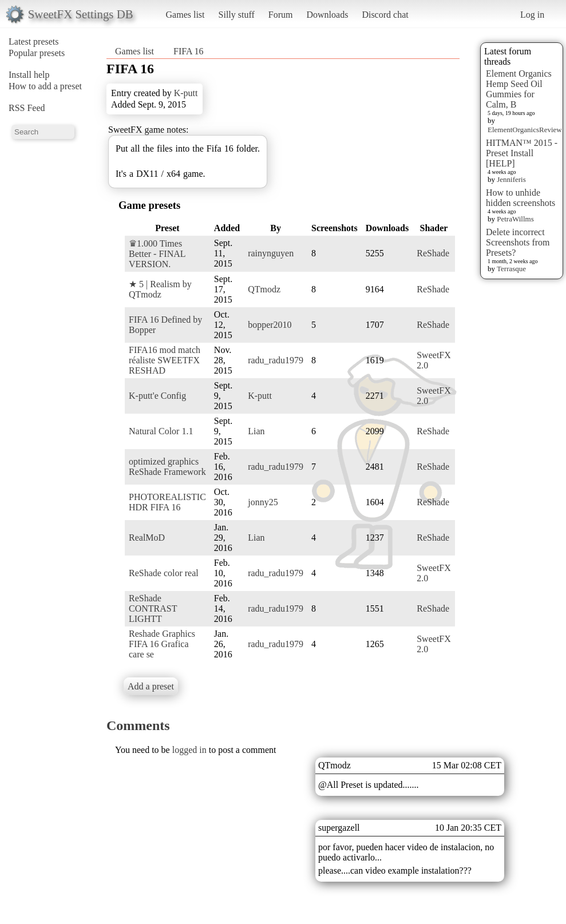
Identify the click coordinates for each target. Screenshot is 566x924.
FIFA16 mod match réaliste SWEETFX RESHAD (165, 360)
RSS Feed (27, 108)
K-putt (186, 93)
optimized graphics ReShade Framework (167, 467)
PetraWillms (515, 219)
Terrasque (511, 269)
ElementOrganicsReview (525, 130)
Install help (29, 75)
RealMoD (147, 538)
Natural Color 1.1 (161, 431)
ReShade (433, 253)
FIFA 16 (189, 51)
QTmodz (264, 289)
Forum (281, 15)
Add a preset (151, 686)
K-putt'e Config (157, 396)
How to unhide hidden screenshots (521, 198)
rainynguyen (271, 253)
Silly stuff (237, 15)
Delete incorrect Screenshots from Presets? (518, 242)
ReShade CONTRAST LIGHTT (153, 608)
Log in (532, 15)
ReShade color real (164, 573)
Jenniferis (511, 179)
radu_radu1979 (276, 360)
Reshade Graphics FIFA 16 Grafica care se (162, 644)
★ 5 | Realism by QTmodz (160, 289)
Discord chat (385, 15)
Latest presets (34, 41)
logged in (189, 750)
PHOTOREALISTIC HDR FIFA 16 (167, 502)
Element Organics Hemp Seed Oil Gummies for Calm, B (519, 89)
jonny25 (263, 502)
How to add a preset (45, 86)
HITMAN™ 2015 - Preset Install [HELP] (522, 153)
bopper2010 (270, 325)
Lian (256, 431)
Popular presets (37, 53)
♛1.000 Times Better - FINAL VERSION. (157, 254)
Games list (185, 15)
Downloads (327, 15)
